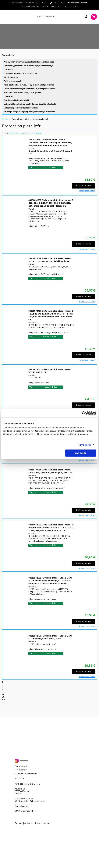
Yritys (73, 6)
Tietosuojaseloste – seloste (32, 823)
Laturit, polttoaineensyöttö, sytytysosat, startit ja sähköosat (29, 89)
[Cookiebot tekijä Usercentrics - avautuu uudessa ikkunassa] (84, 413)
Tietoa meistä (21, 766)
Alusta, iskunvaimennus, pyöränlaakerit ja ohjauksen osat (29, 62)
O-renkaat (9, 96)
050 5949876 (59, 3)
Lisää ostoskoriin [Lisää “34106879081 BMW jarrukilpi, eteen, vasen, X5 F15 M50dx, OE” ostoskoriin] (84, 405)
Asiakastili (19, 779)
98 (3, 695)
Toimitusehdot (21, 770)
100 (4, 700)
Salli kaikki (81, 453)
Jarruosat (8, 70)
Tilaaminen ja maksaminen (26, 774)
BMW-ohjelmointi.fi (24, 811)
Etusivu (5, 119)
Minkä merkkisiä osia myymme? (35, 6)
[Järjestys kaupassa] (26, 133)
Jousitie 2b (20, 789)
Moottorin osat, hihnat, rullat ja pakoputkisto (23, 93)
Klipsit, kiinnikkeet (11, 77)
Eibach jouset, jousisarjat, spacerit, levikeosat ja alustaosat (29, 112)
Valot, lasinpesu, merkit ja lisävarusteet (21, 108)
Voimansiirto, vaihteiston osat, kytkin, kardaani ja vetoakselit (30, 104)
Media (54, 6)
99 (3, 697)
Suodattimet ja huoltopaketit (16, 100)
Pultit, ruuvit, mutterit (12, 81)
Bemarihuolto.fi (22, 806)
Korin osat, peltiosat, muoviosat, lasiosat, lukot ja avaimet (29, 85)
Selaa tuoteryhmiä (46, 17)
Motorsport (63, 6)
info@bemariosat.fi (79, 3)
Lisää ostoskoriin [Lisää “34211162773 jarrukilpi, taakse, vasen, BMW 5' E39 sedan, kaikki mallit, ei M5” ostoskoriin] (84, 672)
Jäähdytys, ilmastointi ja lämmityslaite (21, 73)
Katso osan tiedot (87, 191)
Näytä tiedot (85, 445)
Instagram (22, 761)
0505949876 (26, 799)
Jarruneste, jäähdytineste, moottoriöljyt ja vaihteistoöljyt (28, 66)
